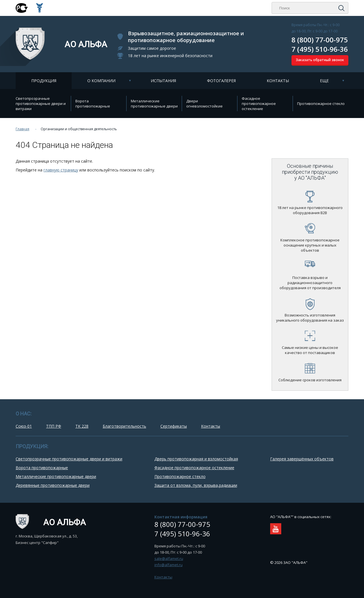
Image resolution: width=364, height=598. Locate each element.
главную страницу (61, 170)
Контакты (278, 81)
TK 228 (82, 426)
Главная (22, 129)
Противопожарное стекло (321, 104)
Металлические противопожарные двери (154, 104)
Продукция (44, 81)
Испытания (163, 81)
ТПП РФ (54, 426)
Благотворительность (124, 426)
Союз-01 (24, 426)
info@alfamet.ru (168, 565)
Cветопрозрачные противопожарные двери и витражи (41, 104)
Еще (324, 81)
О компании (101, 81)
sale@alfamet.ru (169, 558)
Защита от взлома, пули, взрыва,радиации (196, 485)
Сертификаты (174, 426)
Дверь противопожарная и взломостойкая (196, 459)
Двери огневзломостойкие (204, 104)
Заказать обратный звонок (320, 60)
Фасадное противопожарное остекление (259, 104)
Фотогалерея (221, 81)
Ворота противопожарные (93, 104)
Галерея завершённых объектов (302, 459)
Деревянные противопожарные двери (53, 485)
